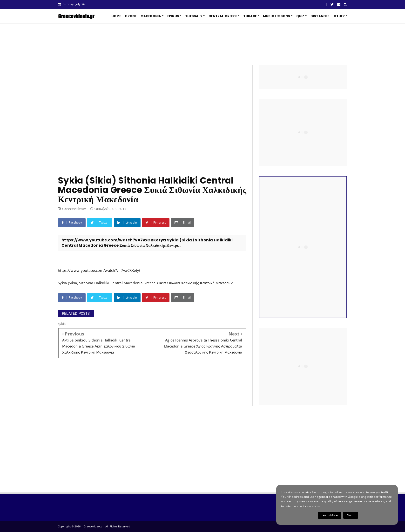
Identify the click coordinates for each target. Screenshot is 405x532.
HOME (116, 16)
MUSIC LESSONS (277, 16)
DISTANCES (320, 16)
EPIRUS (173, 16)
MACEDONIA (151, 16)
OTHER (339, 16)
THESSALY (194, 16)
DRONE (131, 16)
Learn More (330, 515)
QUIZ (300, 16)
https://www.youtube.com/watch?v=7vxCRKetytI (100, 270)
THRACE (250, 16)
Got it (351, 515)
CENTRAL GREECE (223, 16)
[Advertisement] (202, 44)
